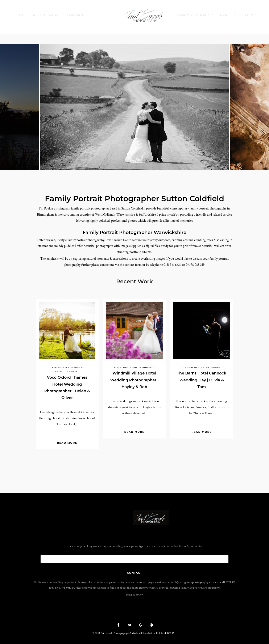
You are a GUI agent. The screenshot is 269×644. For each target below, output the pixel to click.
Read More (67, 443)
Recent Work (46, 15)
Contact (75, 15)
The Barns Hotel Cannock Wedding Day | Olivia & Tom (202, 380)
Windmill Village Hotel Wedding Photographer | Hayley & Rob (134, 380)
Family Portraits (193, 15)
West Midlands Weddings (134, 368)
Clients (250, 15)
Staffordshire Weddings (201, 368)
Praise (227, 15)
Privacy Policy (134, 595)
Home (20, 15)
